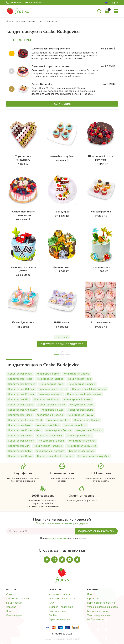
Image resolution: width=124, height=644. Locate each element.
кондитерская (14, 603)
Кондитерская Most (20, 425)
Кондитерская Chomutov (22, 410)
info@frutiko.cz (35, 3)
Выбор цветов (95, 620)
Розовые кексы (101, 322)
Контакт (11, 611)
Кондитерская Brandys (89, 430)
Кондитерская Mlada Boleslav (89, 389)
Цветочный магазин (18, 599)
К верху (62, 337)
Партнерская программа (101, 603)
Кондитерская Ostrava (21, 389)
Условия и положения (61, 607)
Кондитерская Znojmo (21, 405)
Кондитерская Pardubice (48, 446)
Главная (12, 22)
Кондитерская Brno (48, 374)
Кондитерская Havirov (80, 415)
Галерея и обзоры (98, 611)
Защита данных (58, 611)
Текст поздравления (99, 615)
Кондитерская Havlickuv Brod (25, 420)
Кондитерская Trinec (20, 415)
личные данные (57, 538)
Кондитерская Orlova (79, 436)
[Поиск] (99, 11)
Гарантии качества (59, 620)
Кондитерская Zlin (19, 446)
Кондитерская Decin (81, 405)
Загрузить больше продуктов (62, 344)
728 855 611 (14, 3)
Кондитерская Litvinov (21, 441)
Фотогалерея (14, 615)
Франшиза (93, 599)
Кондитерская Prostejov (77, 399)
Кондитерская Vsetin (50, 394)
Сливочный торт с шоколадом (51, 66)
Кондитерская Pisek (79, 379)
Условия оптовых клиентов (102, 607)
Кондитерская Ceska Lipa (53, 389)
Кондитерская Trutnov (82, 451)
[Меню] (116, 11)
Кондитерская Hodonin (50, 415)
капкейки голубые (62, 156)
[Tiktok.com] (77, 560)
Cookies (53, 615)
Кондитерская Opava (20, 456)
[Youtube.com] (70, 560)
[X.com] (62, 560)
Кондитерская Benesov (82, 441)
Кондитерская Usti (19, 399)
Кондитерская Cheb (58, 420)
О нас (9, 594)
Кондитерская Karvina (81, 410)
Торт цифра (62, 212)
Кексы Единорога (23, 322)
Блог (90, 594)
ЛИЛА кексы (62, 322)
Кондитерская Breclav (58, 430)
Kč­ (114, 3)
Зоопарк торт (62, 267)
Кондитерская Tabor (47, 425)
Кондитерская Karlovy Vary (93, 456)
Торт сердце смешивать (23, 158)
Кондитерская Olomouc (81, 384)
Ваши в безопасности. (63, 538)
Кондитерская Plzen (51, 384)
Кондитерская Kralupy (50, 436)
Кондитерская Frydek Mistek (24, 430)
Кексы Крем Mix (42, 84)
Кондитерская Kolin (19, 451)
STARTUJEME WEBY (69, 639)
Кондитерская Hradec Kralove (84, 394)
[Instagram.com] (54, 560)
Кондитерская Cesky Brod (81, 446)
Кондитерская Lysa (52, 410)
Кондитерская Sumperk (52, 405)
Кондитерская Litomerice (50, 451)
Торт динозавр (101, 267)
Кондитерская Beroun (51, 441)
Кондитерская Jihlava (20, 436)
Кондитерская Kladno (87, 420)
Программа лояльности (62, 599)
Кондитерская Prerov (46, 399)
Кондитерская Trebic (20, 379)
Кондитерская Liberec (76, 374)
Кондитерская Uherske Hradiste (55, 456)
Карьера (11, 607)
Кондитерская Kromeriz (22, 384)
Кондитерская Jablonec (50, 379)
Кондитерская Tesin (75, 425)
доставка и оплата (59, 594)
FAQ (51, 603)
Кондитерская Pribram (21, 394)
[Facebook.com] (47, 560)
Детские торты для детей (23, 269)
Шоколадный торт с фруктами (51, 49)
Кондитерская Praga (20, 374)
